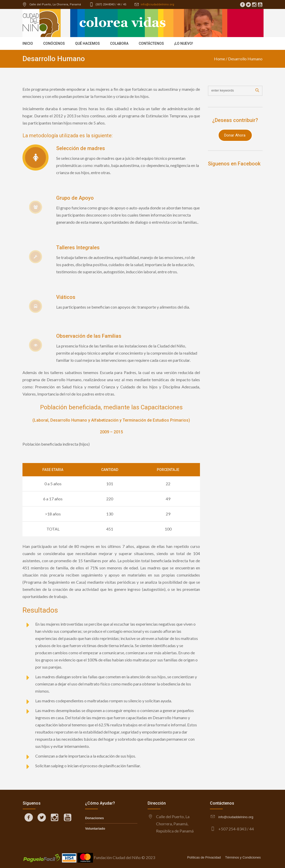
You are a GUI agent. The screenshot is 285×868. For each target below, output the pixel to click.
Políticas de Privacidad (204, 857)
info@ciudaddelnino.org (157, 4)
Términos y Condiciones (243, 857)
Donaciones (94, 818)
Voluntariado (95, 828)
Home (219, 59)
